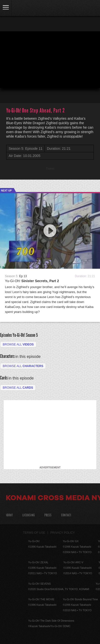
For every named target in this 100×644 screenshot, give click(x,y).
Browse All (18, 388)
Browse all (18, 344)
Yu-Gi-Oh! (32, 281)
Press (48, 515)
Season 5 (32, 335)
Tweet (50, 169)
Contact (66, 515)
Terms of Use (34, 533)
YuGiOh (30, 8)
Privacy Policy (63, 533)
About (9, 515)
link (6, 8)
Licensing (29, 515)
